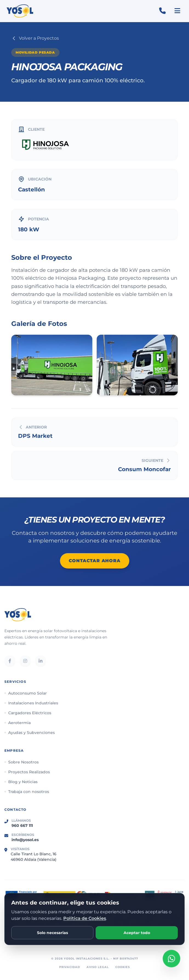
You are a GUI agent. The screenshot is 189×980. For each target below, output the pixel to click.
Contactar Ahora (95, 561)
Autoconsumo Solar (26, 693)
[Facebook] (10, 661)
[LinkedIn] (41, 661)
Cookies (123, 967)
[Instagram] (25, 661)
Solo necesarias (52, 933)
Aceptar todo (137, 933)
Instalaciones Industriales (31, 703)
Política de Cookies (85, 918)
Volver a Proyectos (35, 38)
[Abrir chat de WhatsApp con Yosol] (171, 958)
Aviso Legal (98, 967)
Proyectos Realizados (27, 772)
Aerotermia (18, 723)
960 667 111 (22, 826)
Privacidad (70, 967)
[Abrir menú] (177, 11)
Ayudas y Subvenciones (30, 733)
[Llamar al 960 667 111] (162, 11)
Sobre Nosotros (22, 762)
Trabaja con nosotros (27, 792)
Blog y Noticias (21, 782)
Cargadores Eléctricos (28, 713)
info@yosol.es (25, 840)
